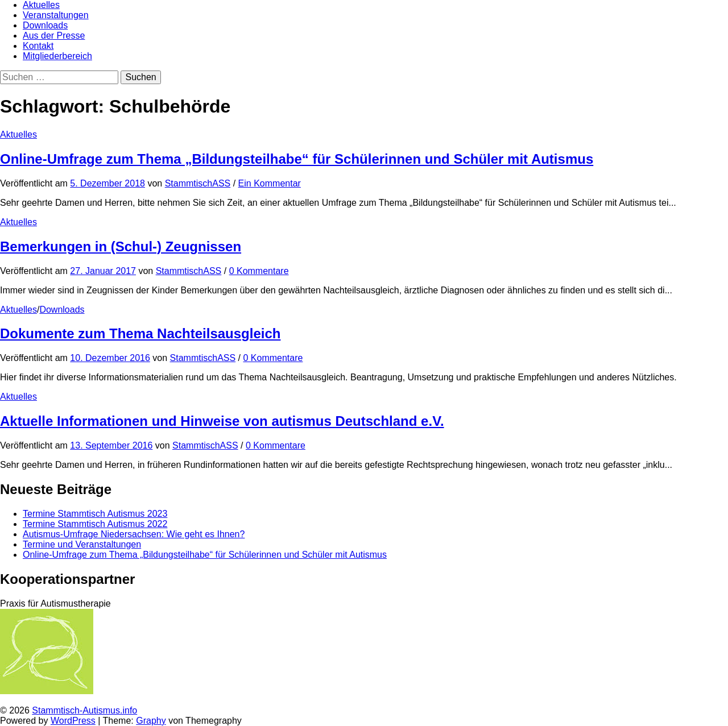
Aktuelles (41, 5)
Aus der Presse (54, 36)
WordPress (73, 721)
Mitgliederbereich (57, 56)
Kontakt (38, 46)
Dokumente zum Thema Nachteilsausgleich (140, 333)
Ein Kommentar (270, 183)
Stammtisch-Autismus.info (84, 710)
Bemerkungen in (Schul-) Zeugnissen (121, 246)
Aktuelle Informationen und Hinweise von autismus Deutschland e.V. (222, 421)
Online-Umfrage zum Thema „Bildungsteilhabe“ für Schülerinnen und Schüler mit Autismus (297, 159)
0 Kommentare (259, 271)
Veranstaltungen (56, 15)
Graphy (151, 721)
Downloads (45, 25)
